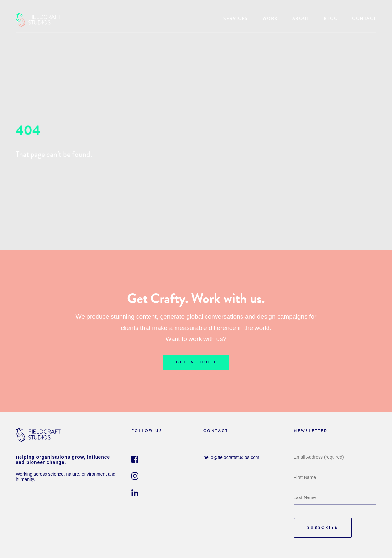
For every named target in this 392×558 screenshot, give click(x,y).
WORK (270, 18)
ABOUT (301, 18)
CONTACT (364, 18)
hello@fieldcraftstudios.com (231, 457)
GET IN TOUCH (196, 362)
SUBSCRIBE (323, 528)
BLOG (331, 18)
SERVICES (236, 18)
